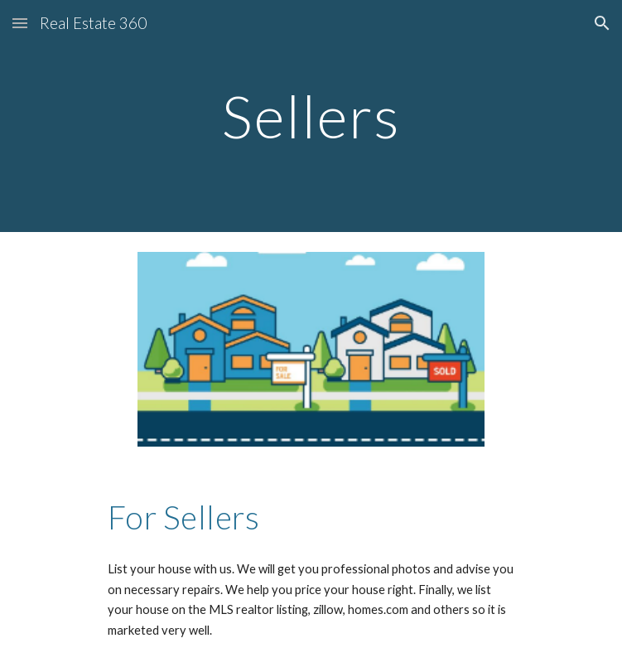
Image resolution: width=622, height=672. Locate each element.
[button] (20, 23)
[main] (311, 116)
